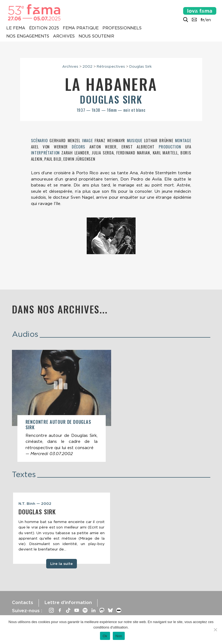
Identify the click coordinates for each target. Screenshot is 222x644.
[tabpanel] (62, 528)
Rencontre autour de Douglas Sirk (58, 424)
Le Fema (16, 28)
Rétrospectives (111, 66)
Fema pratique (81, 28)
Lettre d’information (68, 602)
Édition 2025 (44, 28)
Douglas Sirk (140, 66)
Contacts (23, 602)
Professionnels (122, 28)
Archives (64, 36)
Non (119, 636)
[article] (62, 406)
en (208, 20)
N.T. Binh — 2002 (35, 503)
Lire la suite (62, 564)
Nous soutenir (96, 36)
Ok (105, 636)
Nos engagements (28, 36)
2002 (87, 66)
